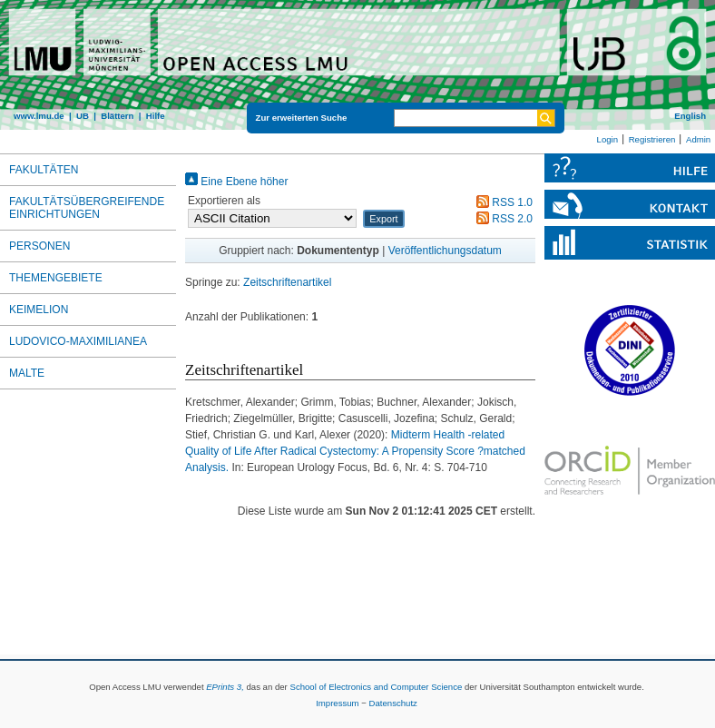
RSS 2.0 (502, 219)
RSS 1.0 (502, 202)
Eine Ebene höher (236, 182)
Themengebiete (56, 278)
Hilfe (156, 116)
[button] (383, 219)
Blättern (117, 116)
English (690, 116)
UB (83, 116)
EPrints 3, (225, 687)
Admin (698, 139)
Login (607, 139)
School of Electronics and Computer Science (376, 687)
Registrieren (652, 139)
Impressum (337, 703)
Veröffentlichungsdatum (445, 251)
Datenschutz (393, 703)
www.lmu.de (39, 116)
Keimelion (39, 310)
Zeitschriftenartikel (287, 282)
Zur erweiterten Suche (302, 118)
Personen (39, 246)
